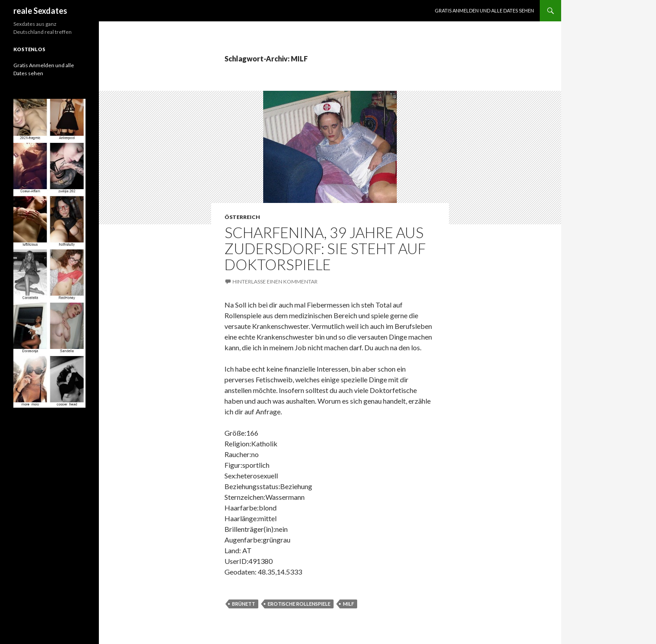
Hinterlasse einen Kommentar (275, 281)
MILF (348, 604)
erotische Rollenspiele (299, 604)
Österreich (242, 217)
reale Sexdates (40, 11)
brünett (244, 604)
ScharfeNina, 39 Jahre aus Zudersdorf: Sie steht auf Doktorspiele (325, 248)
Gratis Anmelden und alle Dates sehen (484, 10)
